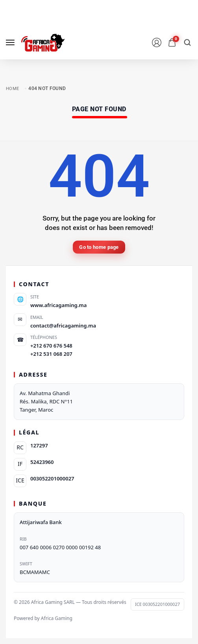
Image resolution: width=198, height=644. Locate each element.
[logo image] (43, 43)
